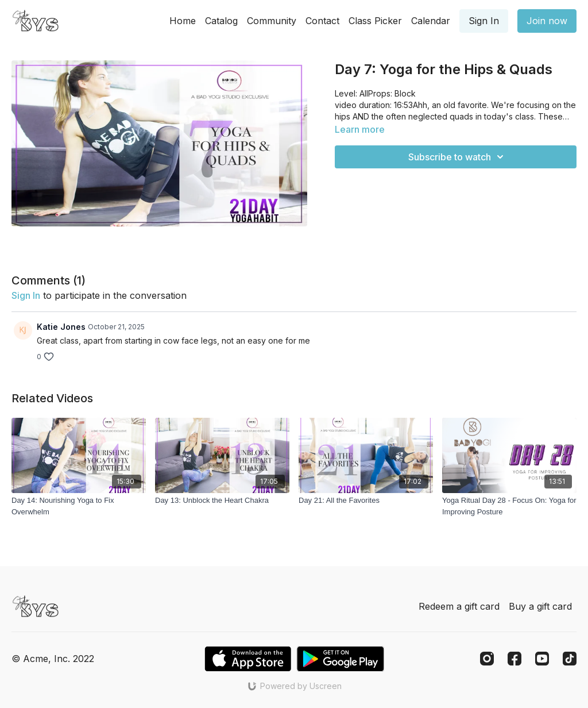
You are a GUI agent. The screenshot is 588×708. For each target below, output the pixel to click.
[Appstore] (248, 659)
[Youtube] (542, 659)
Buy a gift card (540, 606)
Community (272, 21)
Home (183, 21)
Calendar (431, 21)
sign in (26, 295)
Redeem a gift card (459, 606)
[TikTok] (570, 659)
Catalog (221, 21)
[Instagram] (487, 659)
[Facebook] (514, 659)
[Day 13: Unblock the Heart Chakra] (222, 501)
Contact (322, 21)
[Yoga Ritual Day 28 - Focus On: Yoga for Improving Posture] (509, 506)
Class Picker (375, 21)
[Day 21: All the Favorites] (366, 501)
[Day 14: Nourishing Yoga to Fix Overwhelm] (79, 506)
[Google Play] (341, 659)
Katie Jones (61, 327)
